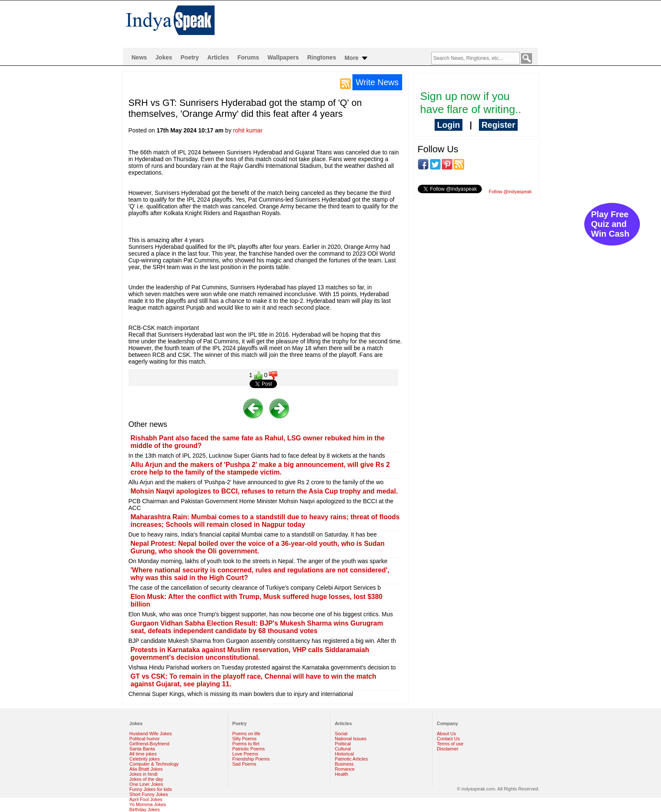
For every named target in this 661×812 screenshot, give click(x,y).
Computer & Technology (154, 764)
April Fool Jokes (146, 799)
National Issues (351, 739)
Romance (345, 769)
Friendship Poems (251, 759)
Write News (377, 82)
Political (343, 744)
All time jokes (143, 754)
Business (344, 764)
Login (449, 125)
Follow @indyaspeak (511, 192)
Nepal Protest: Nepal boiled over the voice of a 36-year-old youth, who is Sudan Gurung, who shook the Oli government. (258, 547)
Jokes (164, 57)
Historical (344, 754)
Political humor (145, 739)
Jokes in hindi (144, 774)
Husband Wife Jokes (151, 734)
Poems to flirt (246, 744)
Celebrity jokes (145, 759)
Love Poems (245, 754)
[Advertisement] (385, 24)
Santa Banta (142, 749)
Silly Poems (244, 739)
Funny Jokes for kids (151, 789)
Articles (218, 57)
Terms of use (450, 744)
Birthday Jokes (145, 809)
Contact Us (448, 739)
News (139, 57)
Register (498, 125)
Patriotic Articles (351, 759)
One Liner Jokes (146, 784)
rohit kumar (248, 130)
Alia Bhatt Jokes (146, 769)
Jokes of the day (146, 779)
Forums (248, 57)
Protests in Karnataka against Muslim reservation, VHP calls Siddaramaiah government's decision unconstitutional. (250, 654)
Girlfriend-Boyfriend (149, 744)
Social (341, 734)
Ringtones (322, 57)
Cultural (343, 749)
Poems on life (246, 734)
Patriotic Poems (249, 749)
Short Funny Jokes (149, 794)
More (356, 58)
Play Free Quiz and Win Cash (610, 224)
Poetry (190, 57)
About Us (446, 734)
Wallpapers (283, 57)
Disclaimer (447, 749)
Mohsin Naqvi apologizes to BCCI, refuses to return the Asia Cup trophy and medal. (264, 491)
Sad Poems (244, 764)
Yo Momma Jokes (148, 804)
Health (341, 774)
